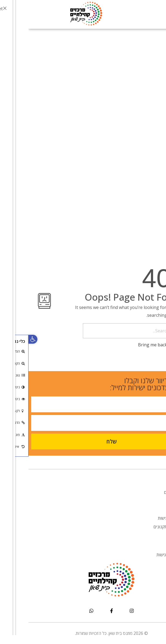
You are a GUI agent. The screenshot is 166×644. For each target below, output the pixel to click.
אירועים (146, 509)
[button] (4, 339)
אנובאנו (146, 501)
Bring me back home (133, 345)
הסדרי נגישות (141, 518)
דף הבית (145, 475)
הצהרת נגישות (140, 555)
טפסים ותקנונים (139, 527)
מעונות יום (144, 492)
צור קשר (145, 535)
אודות (148, 484)
